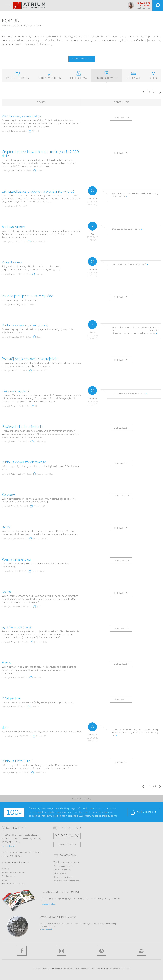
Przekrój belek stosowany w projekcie (30, 359)
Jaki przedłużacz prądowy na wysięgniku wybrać (38, 192)
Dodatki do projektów (63, 877)
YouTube (141, 951)
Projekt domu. (12, 262)
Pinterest (102, 951)
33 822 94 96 (143, 3)
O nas (4, 880)
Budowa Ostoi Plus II (18, 761)
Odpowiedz (120, 118)
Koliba (6, 592)
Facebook (22, 951)
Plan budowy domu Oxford (22, 116)
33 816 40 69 (25, 852)
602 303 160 (145, 6)
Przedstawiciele (9, 876)
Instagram (62, 951)
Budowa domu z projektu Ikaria (25, 325)
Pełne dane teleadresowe (13, 873)
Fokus (6, 663)
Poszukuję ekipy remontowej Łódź (27, 296)
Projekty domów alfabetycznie (67, 881)
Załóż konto (145, 812)
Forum (11, 21)
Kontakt (5, 869)
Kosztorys (9, 495)
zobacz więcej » (46, 929)
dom (5, 728)
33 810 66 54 (11, 852)
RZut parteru (11, 698)
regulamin (75, 862)
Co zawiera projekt (62, 870)
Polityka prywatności (63, 866)
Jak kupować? (60, 873)
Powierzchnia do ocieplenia (22, 427)
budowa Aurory (13, 227)
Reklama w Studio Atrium (13, 884)
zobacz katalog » (49, 904)
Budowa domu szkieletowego (24, 462)
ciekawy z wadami (15, 391)
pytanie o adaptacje (17, 627)
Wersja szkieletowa (16, 559)
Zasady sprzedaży (61, 862)
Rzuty (6, 527)
